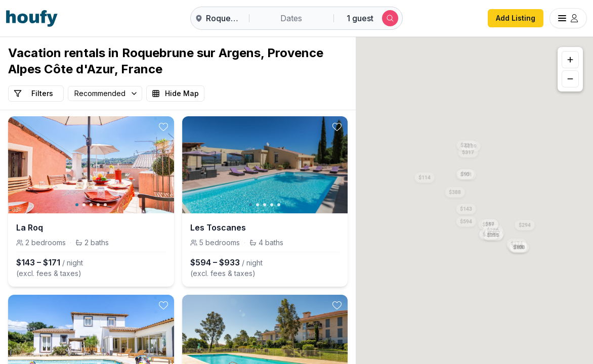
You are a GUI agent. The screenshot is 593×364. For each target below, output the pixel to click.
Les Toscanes (218, 227)
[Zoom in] (570, 60)
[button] (465, 207)
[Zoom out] (570, 79)
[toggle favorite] (163, 127)
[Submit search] (390, 18)
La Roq (30, 227)
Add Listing (516, 18)
